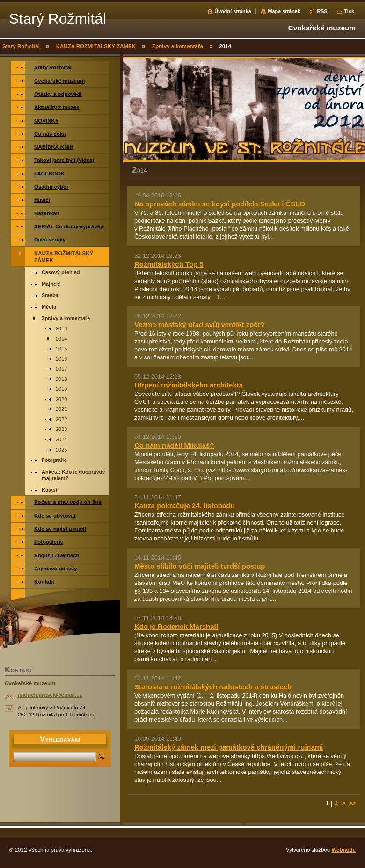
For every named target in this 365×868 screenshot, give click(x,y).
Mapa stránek (284, 11)
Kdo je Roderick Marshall (176, 626)
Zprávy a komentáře (178, 46)
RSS (322, 11)
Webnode (343, 850)
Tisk (349, 11)
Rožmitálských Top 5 (169, 264)
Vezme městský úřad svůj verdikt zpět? (199, 325)
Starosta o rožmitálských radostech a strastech (213, 687)
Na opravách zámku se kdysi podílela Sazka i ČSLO (220, 204)
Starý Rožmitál (21, 46)
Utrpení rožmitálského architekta (189, 385)
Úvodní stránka (233, 11)
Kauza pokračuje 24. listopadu (185, 506)
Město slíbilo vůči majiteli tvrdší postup (200, 566)
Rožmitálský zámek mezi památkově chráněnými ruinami (229, 747)
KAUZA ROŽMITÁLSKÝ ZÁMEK (96, 46)
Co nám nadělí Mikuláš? (174, 445)
